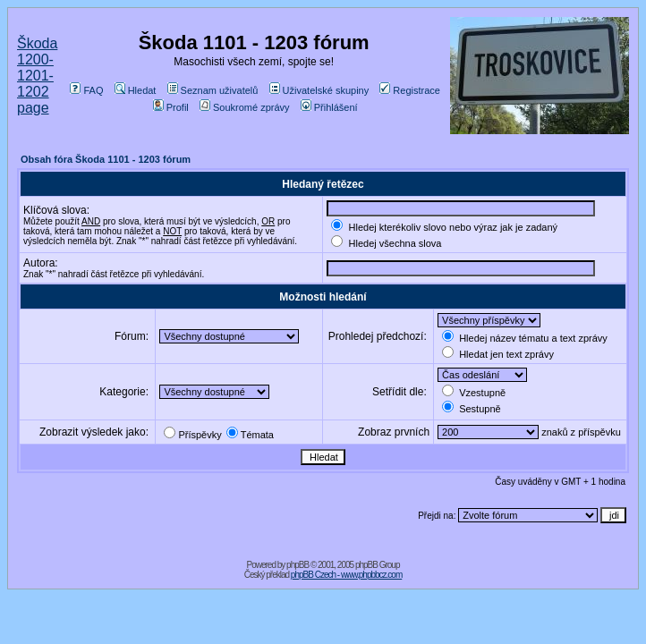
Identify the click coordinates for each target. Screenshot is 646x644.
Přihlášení (329, 107)
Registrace (410, 90)
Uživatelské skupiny (319, 90)
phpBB (297, 565)
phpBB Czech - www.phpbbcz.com (346, 575)
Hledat (136, 90)
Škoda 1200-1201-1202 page (37, 76)
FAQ (86, 90)
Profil (171, 107)
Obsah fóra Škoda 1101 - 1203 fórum (106, 159)
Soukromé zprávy (245, 107)
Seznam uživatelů (213, 90)
